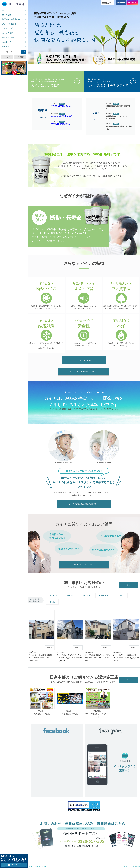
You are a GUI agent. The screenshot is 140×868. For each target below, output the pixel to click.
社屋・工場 (86, 596)
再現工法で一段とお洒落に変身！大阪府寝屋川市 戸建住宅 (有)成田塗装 (40, 658)
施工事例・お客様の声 (11, 19)
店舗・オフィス (105, 596)
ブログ (8, 57)
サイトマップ (49, 867)
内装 (122, 596)
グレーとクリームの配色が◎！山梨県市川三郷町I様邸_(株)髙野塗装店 (126, 658)
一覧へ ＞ (42, 117)
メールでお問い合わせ (110, 856)
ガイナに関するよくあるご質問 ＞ (84, 565)
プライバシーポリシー (35, 867)
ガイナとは (7, 15)
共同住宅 (69, 596)
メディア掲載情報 (9, 24)
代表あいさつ (8, 42)
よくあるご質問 (8, 28)
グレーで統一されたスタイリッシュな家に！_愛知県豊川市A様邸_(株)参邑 (69, 658)
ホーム (5, 10)
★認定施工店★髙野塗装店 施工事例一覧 (119, 128)
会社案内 (6, 47)
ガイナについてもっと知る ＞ (84, 360)
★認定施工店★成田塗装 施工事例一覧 (119, 107)
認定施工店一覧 (8, 37)
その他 (52, 602)
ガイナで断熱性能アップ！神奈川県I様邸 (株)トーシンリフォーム (97, 658)
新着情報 (21, 57)
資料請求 (58, 856)
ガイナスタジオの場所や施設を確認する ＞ (84, 504)
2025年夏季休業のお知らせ (61, 124)
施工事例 (116, 104)
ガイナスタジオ (8, 33)
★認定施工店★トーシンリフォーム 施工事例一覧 (119, 117)
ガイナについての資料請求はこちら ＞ (84, 371)
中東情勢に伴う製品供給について (62, 107)
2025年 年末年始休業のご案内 (62, 116)
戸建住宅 (53, 596)
